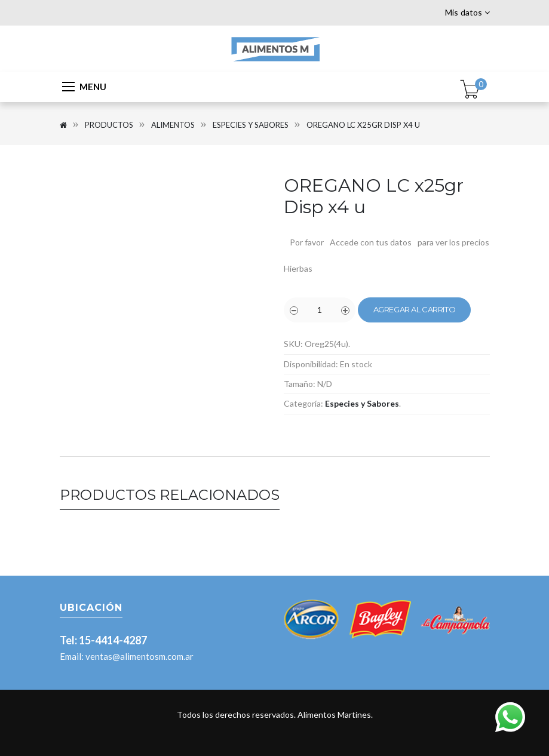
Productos (109, 125)
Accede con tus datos (371, 242)
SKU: (293, 344)
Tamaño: (300, 384)
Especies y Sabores (251, 125)
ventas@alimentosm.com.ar (139, 656)
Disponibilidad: (311, 364)
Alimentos (173, 125)
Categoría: (303, 403)
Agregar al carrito (415, 309)
